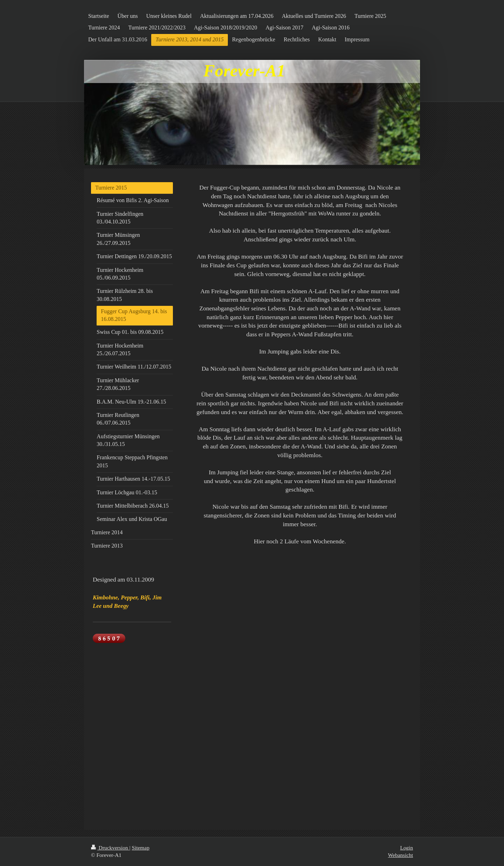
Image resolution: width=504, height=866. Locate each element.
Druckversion (110, 848)
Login (407, 848)
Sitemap (140, 848)
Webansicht (401, 855)
